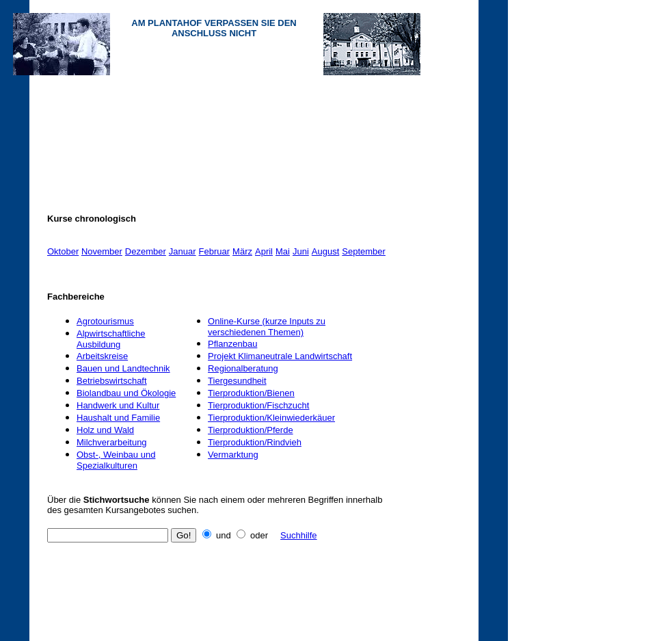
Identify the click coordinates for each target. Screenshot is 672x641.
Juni (301, 251)
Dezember (146, 251)
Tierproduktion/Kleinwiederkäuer (271, 418)
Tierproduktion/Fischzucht (258, 405)
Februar (215, 251)
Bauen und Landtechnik (123, 368)
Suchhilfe (298, 535)
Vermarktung (233, 455)
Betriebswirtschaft (112, 381)
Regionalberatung (243, 368)
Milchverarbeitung (112, 442)
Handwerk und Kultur (118, 405)
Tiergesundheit (237, 381)
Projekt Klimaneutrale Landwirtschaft (280, 356)
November (102, 251)
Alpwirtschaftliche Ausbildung (111, 339)
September (364, 251)
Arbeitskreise (102, 356)
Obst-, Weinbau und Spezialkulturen (116, 460)
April (264, 251)
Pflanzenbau (232, 344)
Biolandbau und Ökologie (126, 393)
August (325, 251)
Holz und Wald (105, 430)
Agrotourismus (105, 321)
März (242, 251)
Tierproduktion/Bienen (251, 393)
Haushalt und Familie (118, 418)
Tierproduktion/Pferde (251, 430)
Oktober (63, 251)
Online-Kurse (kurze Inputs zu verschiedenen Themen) (267, 327)
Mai (283, 251)
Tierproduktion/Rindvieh (255, 442)
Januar (183, 251)
